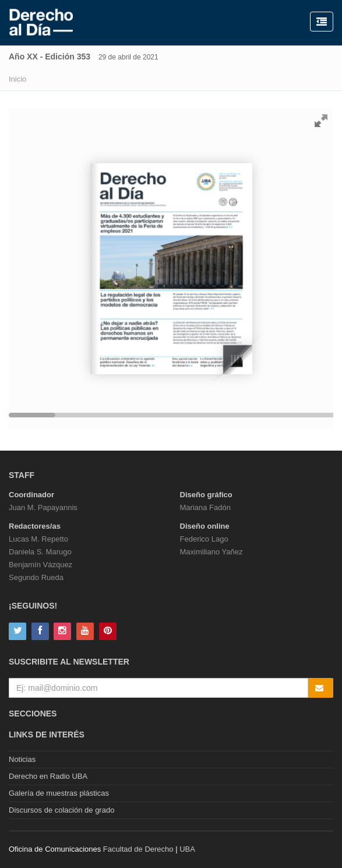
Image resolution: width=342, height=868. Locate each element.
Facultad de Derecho (138, 849)
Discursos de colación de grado (61, 810)
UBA (187, 849)
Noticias (22, 759)
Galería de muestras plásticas (59, 793)
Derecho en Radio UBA (48, 776)
